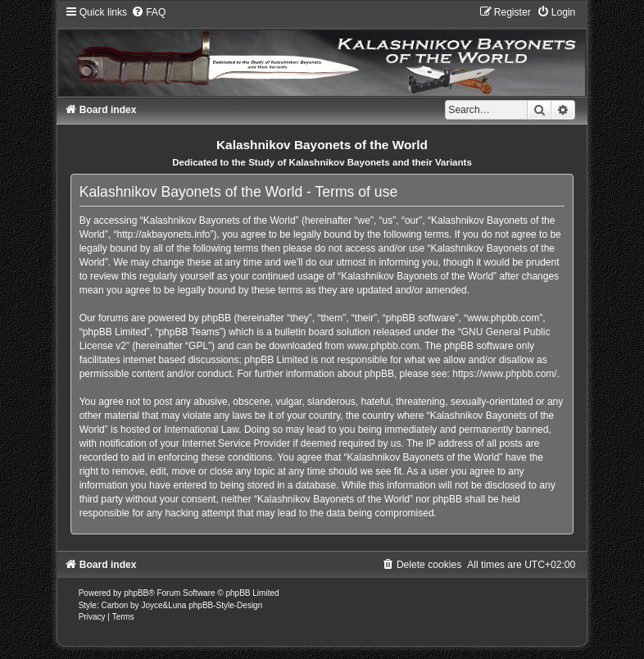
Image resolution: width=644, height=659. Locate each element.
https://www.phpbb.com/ (504, 374)
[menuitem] (148, 12)
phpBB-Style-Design (225, 605)
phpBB (136, 593)
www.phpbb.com (383, 346)
